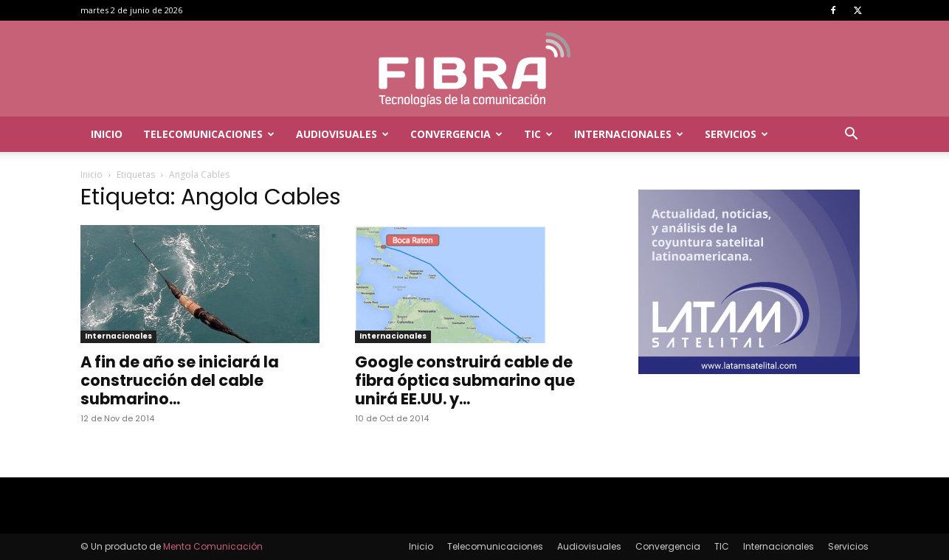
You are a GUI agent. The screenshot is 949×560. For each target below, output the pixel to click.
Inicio (107, 134)
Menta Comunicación (213, 546)
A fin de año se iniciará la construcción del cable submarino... (180, 380)
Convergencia (456, 134)
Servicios (736, 134)
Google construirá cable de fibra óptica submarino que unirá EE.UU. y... (465, 380)
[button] (851, 135)
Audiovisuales (342, 134)
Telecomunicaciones (209, 134)
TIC (538, 134)
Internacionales (629, 134)
